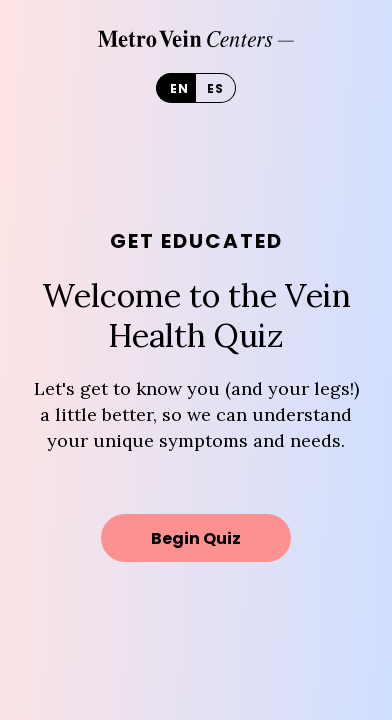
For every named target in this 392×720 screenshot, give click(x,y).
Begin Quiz (196, 538)
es (215, 88)
